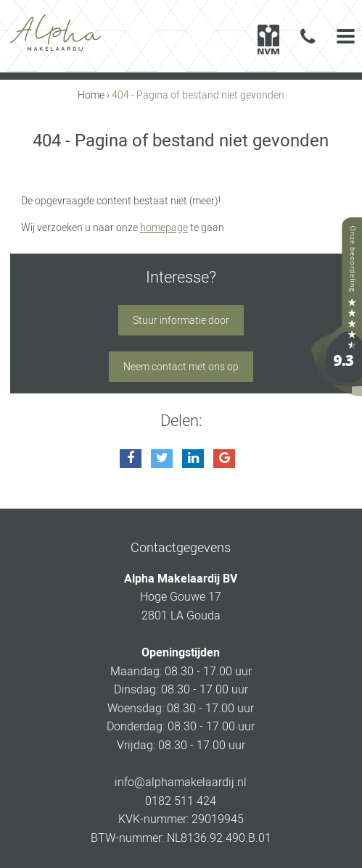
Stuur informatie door (181, 320)
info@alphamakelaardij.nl (181, 782)
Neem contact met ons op (181, 367)
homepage (164, 228)
